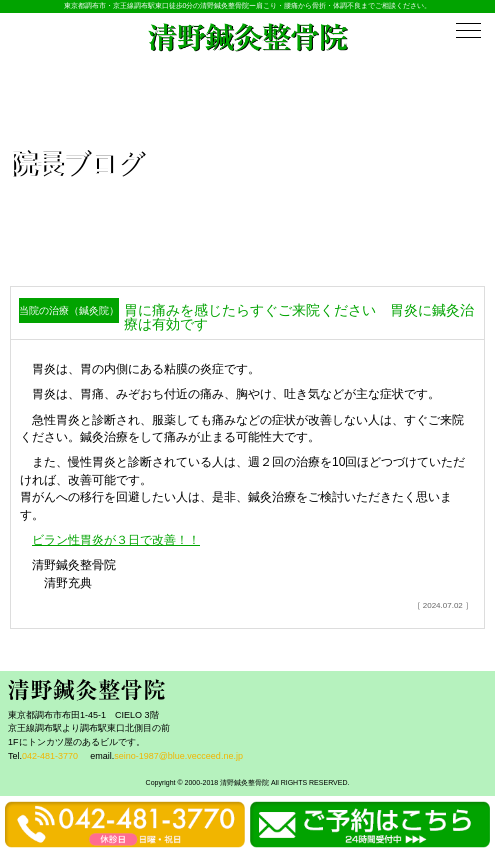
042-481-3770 (50, 756)
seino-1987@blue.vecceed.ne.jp (178, 756)
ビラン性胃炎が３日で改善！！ (116, 540)
